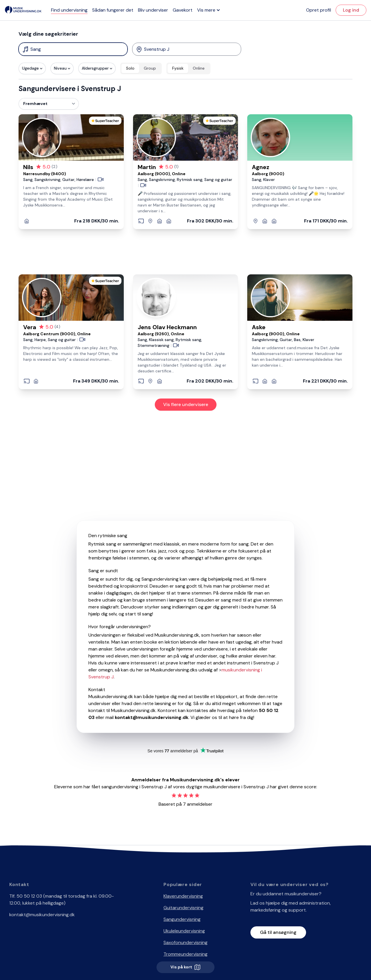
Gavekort (183, 10)
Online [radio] (199, 68)
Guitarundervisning (183, 908)
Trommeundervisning (185, 954)
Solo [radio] (130, 68)
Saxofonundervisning (185, 942)
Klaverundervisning (183, 896)
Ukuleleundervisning (184, 931)
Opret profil (319, 10)
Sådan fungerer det (113, 10)
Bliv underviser (153, 10)
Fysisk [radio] (178, 68)
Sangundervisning (182, 919)
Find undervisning (69, 10)
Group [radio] (150, 68)
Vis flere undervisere (186, 404)
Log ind (351, 10)
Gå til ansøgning (278, 932)
